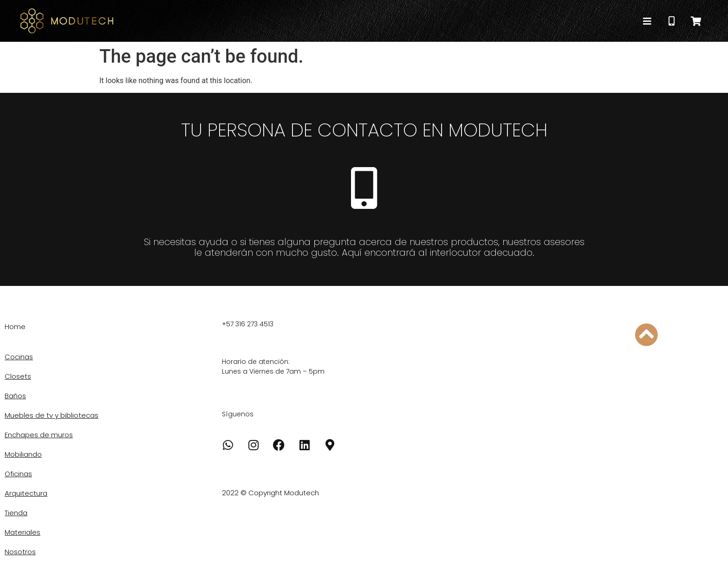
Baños (15, 396)
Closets (18, 376)
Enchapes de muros (39, 435)
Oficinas (18, 474)
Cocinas (19, 357)
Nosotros (20, 552)
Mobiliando (23, 454)
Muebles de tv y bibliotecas (52, 415)
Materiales (23, 532)
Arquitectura (26, 493)
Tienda (16, 513)
